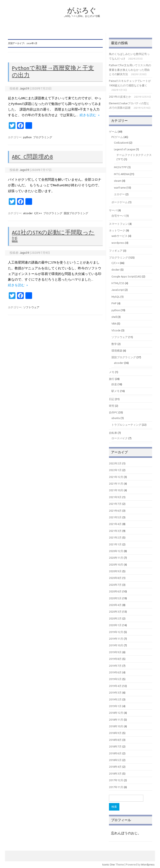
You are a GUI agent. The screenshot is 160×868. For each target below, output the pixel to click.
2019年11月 (116, 639)
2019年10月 (116, 645)
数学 (114, 344)
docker (116, 270)
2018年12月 (116, 713)
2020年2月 (115, 618)
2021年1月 (115, 544)
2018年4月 (115, 767)
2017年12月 (116, 780)
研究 (112, 406)
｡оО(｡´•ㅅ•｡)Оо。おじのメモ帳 (82, 16)
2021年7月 (115, 504)
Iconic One (109, 864)
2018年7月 (115, 746)
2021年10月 (116, 490)
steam (118, 181)
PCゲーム (117, 137)
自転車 (113, 433)
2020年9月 (115, 571)
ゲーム (113, 132)
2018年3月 (115, 773)
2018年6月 (115, 753)
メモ (112, 372)
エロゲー (119, 194)
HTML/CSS (118, 283)
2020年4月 (115, 605)
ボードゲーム (120, 202)
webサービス (119, 236)
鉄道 (114, 384)
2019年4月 (115, 686)
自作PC (113, 412)
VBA (114, 323)
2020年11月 (116, 558)
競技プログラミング (76, 213)
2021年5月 (115, 517)
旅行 (112, 379)
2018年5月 (115, 760)
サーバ (113, 210)
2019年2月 (115, 699)
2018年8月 (115, 740)
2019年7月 (115, 666)
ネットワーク (117, 230)
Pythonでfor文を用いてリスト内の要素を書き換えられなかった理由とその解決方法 (130, 70)
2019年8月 (115, 659)
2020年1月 (115, 625)
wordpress (118, 243)
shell (114, 317)
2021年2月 (115, 537)
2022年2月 (115, 463)
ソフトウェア (31, 307)
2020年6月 (115, 591)
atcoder (28, 213)
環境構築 (117, 351)
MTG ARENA (121, 174)
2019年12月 (116, 632)
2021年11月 (116, 484)
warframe (120, 188)
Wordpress (148, 864)
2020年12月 (116, 551)
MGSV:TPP (120, 167)
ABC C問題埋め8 (32, 157)
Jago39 (24, 88)
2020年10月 (116, 565)
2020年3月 (115, 612)
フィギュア (116, 251)
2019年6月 (115, 672)
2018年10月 (116, 726)
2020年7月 (115, 585)
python (27, 137)
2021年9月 (115, 497)
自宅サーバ (118, 216)
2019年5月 (115, 679)
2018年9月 (115, 733)
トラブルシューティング (126, 425)
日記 (112, 399)
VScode (116, 330)
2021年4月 (115, 524)
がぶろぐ (82, 10)
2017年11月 (116, 787)
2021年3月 (115, 531)
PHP (114, 303)
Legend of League (125, 149)
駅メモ (116, 391)
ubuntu (116, 418)
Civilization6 (121, 143)
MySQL (116, 297)
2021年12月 (116, 477)
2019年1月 (115, 706)
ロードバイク (120, 438)
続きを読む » (90, 115)
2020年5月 (115, 598)
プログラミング (43, 137)
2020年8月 (115, 578)
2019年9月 (115, 652)
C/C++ (38, 213)
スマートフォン (118, 224)
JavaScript (118, 290)
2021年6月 (115, 511)
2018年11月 (116, 720)
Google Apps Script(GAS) (126, 276)
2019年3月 (115, 693)
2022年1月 (115, 470)
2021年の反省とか (120, 97)
